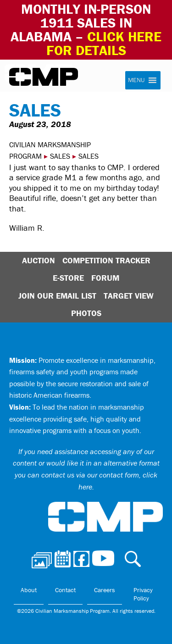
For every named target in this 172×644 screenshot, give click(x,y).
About (29, 590)
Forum (105, 278)
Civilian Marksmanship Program (44, 77)
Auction (39, 260)
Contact (65, 590)
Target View (129, 296)
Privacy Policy (143, 594)
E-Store (68, 278)
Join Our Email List (57, 296)
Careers (105, 590)
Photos (86, 313)
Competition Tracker (106, 260)
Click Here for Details (104, 43)
